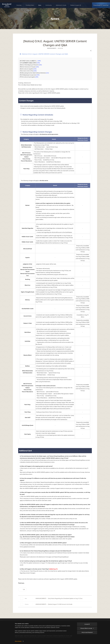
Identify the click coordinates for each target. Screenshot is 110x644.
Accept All (87, 624)
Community (49, 5)
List (22, 589)
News (40, 5)
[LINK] (39, 61)
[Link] (47, 73)
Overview (19, 5)
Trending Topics (30, 5)
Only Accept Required (87, 632)
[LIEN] (37, 67)
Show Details (18, 641)
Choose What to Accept (87, 628)
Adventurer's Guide (61, 5)
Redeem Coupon (76, 5)
